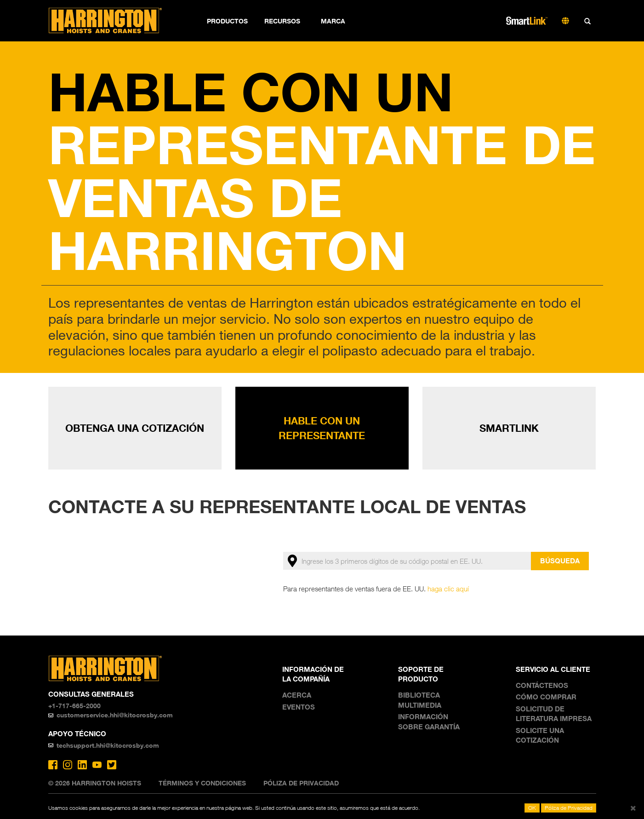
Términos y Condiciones (202, 783)
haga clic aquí (448, 589)
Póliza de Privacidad (301, 783)
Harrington (111, 21)
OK (532, 808)
